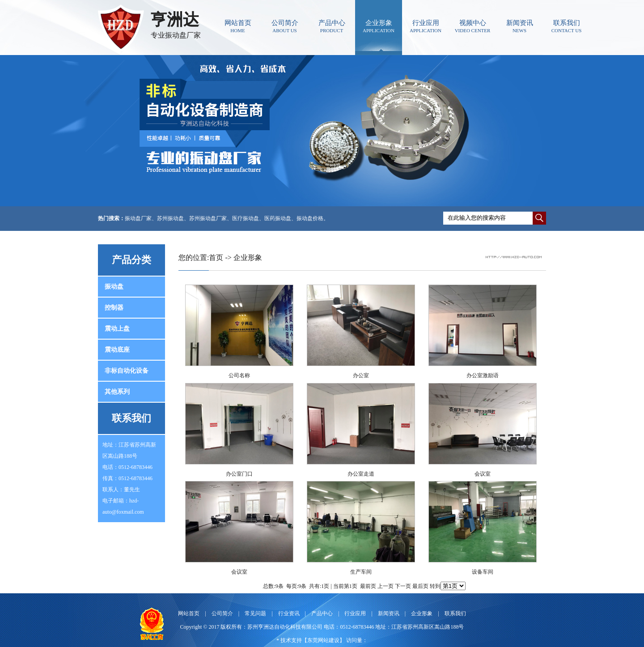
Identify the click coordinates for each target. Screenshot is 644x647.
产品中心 (332, 26)
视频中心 (472, 26)
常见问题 (255, 613)
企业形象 (379, 26)
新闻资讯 (519, 26)
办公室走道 (361, 474)
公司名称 (239, 375)
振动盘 (114, 287)
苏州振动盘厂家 (208, 218)
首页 (216, 258)
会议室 (483, 474)
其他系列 (117, 392)
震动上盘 (117, 329)
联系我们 (566, 26)
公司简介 (285, 26)
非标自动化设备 (127, 371)
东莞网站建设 (323, 640)
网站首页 (238, 26)
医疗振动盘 (246, 218)
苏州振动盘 (170, 218)
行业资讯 (289, 613)
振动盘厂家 (138, 218)
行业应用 (426, 26)
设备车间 (483, 572)
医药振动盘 (278, 218)
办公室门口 (239, 474)
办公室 (361, 375)
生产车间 (361, 572)
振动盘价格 (310, 218)
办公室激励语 (483, 375)
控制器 (114, 308)
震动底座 (117, 350)
